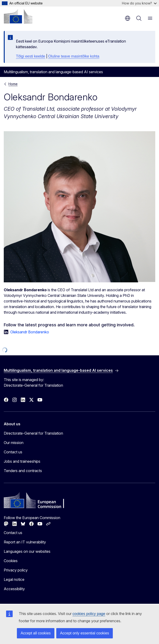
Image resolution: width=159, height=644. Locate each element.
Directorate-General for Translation (33, 433)
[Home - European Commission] (18, 16)
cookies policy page (89, 614)
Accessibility (14, 589)
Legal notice (14, 579)
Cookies (11, 561)
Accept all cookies (36, 633)
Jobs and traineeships (22, 461)
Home (13, 84)
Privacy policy (16, 570)
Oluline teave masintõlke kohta (74, 56)
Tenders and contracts (23, 471)
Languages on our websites (27, 551)
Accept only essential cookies (85, 633)
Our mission (14, 443)
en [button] (128, 18)
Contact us (13, 452)
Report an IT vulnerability (25, 542)
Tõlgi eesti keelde (31, 56)
